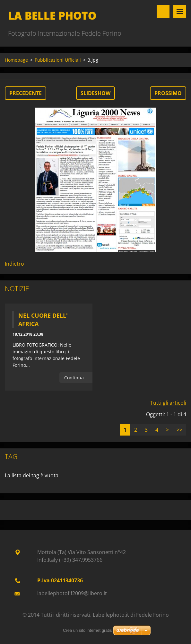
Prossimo (168, 93)
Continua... (76, 378)
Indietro (14, 264)
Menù (180, 11)
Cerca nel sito (163, 11)
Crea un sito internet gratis (87, 630)
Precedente (26, 93)
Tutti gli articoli (168, 403)
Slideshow (96, 93)
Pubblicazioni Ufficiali (58, 60)
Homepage (16, 60)
